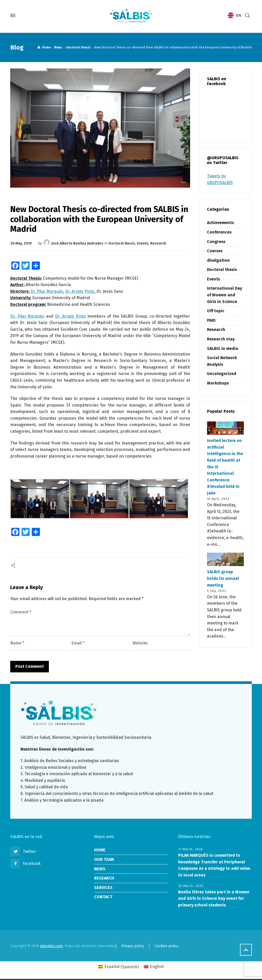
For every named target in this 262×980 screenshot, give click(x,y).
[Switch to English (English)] (154, 967)
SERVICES (103, 888)
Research (158, 243)
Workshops (218, 383)
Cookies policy (166, 946)
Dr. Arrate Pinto (80, 291)
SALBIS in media (223, 348)
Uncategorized (222, 374)
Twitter (29, 851)
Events (143, 243)
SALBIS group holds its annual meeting (223, 578)
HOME (100, 850)
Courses (215, 251)
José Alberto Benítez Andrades (77, 243)
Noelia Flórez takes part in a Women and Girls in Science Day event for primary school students (214, 898)
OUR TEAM (104, 859)
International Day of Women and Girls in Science (225, 295)
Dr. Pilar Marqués (47, 291)
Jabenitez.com (51, 946)
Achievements (220, 223)
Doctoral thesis (122, 243)
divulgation (218, 260)
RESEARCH (104, 878)
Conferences (219, 232)
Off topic (216, 311)
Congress (216, 242)
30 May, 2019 (21, 243)
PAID (211, 320)
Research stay (221, 339)
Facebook (32, 863)
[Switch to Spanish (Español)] (118, 967)
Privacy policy (133, 946)
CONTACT (103, 897)
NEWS (100, 869)
